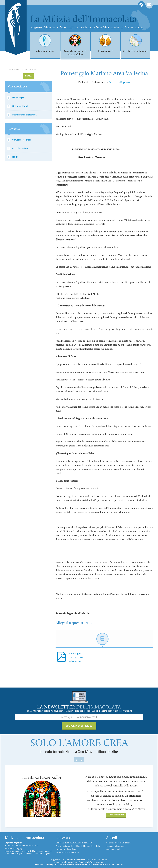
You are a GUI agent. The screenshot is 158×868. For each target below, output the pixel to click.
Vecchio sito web (113, 849)
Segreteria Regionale (120, 82)
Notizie (15, 157)
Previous (76, 760)
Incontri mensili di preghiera (24, 115)
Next (82, 760)
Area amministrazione (115, 846)
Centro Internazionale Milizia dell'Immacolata (74, 843)
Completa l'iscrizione (79, 726)
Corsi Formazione (20, 148)
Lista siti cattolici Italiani (66, 849)
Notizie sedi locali (20, 106)
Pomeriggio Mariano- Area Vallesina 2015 (76, 658)
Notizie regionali (19, 98)
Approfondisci (116, 815)
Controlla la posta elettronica (118, 843)
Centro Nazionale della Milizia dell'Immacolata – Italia (78, 846)
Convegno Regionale (22, 140)
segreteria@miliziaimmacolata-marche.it (22, 845)
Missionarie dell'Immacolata (67, 853)
